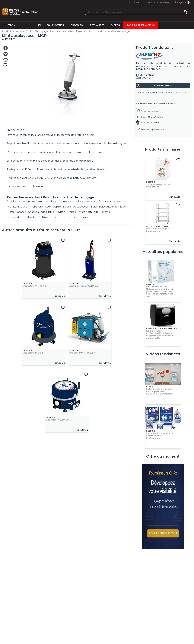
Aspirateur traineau (110, 201)
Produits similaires (163, 149)
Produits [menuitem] (77, 25)
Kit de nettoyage (88, 212)
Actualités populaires (163, 252)
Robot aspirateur (41, 207)
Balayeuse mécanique (112, 207)
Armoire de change (18, 201)
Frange (72, 212)
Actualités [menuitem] (97, 25)
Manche (31, 217)
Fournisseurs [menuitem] (55, 25)
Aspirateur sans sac (85, 201)
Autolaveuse (81, 207)
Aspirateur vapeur (18, 207)
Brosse (11, 212)
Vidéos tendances (163, 354)
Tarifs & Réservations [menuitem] (141, 25)
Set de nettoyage (78, 217)
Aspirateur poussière (59, 201)
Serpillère (60, 217)
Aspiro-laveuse (62, 207)
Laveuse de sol (15, 217)
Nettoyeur (45, 217)
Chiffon (61, 212)
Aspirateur (38, 201)
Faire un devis (163, 86)
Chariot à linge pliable (41, 212)
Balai (94, 207)
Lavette (105, 212)
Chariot (21, 212)
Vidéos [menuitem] (116, 25)
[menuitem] (4, 25)
